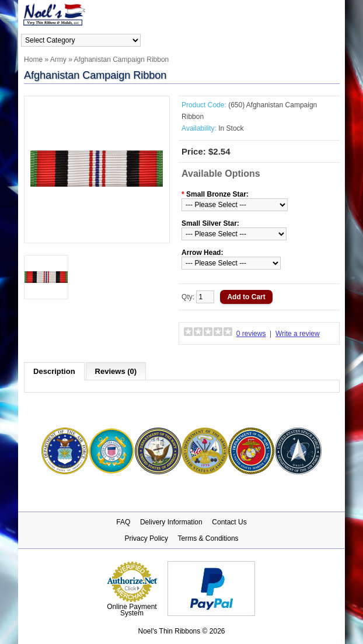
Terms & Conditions (208, 538)
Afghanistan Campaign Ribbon (121, 60)
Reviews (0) (116, 371)
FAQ (123, 522)
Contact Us (229, 522)
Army (58, 60)
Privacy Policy (146, 538)
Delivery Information (171, 522)
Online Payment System (132, 610)
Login (301, 40)
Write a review (298, 334)
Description (54, 371)
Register (329, 40)
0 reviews (251, 334)
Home (33, 60)
